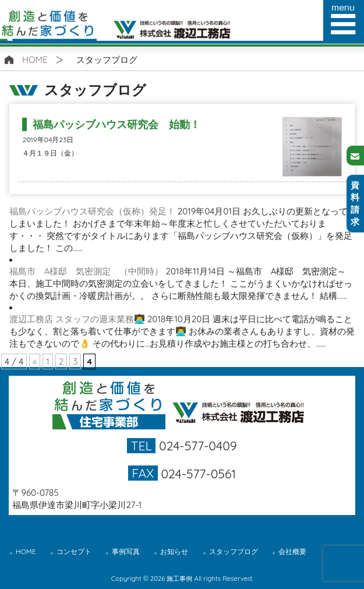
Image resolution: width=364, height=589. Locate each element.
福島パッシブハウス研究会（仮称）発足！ (92, 211)
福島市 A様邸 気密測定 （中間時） (86, 271)
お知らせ (174, 551)
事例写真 (126, 551)
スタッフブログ (234, 551)
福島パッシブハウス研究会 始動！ (116, 124)
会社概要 (292, 551)
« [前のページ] (35, 361)
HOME (35, 60)
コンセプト (74, 551)
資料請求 (355, 203)
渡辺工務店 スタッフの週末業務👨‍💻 (77, 319)
